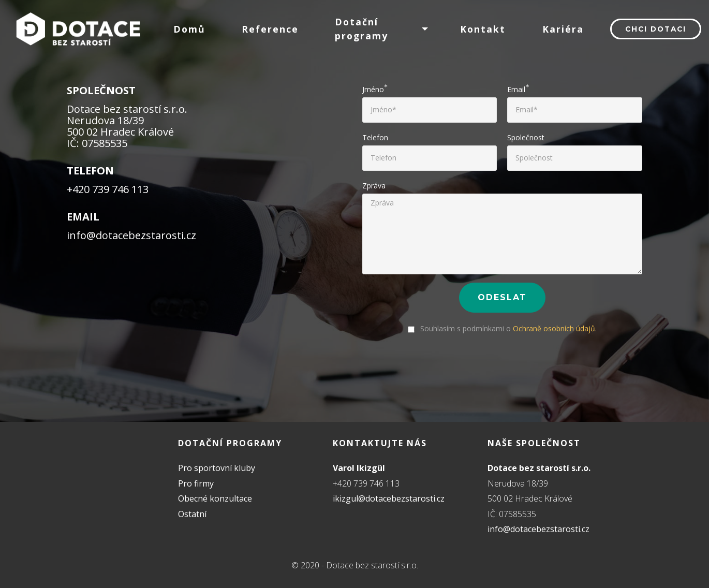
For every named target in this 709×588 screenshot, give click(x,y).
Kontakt (483, 29)
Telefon (375, 137)
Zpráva (374, 186)
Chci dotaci (656, 29)
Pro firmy (196, 483)
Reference (270, 29)
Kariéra (563, 29)
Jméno (373, 89)
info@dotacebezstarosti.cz (538, 529)
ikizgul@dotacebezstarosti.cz (389, 498)
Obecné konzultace (215, 498)
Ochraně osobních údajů (554, 328)
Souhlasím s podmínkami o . (502, 328)
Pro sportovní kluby (217, 468)
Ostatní (192, 514)
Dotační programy (361, 28)
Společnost (526, 137)
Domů (189, 29)
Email (516, 89)
